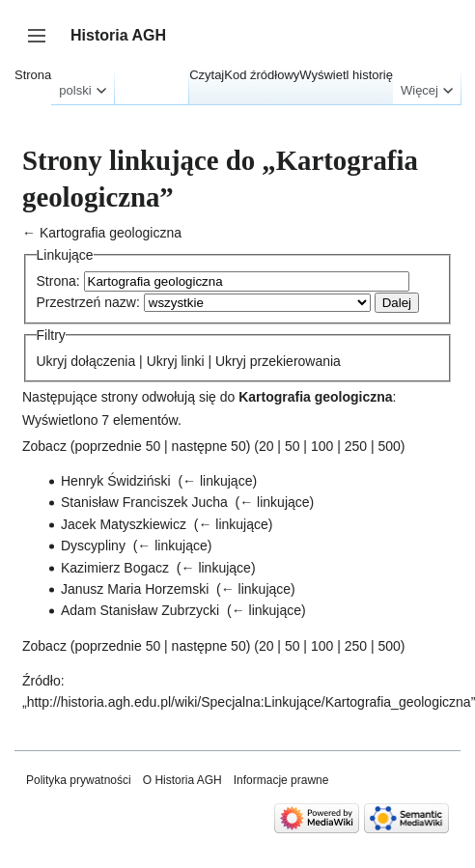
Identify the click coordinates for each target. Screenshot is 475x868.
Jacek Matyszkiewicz (124, 524)
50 (293, 446)
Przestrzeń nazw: (88, 302)
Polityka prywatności (79, 780)
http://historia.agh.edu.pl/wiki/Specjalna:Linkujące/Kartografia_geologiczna (249, 702)
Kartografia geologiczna (111, 233)
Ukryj (52, 361)
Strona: (58, 281)
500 (389, 446)
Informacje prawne (281, 780)
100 (322, 446)
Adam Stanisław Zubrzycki (140, 610)
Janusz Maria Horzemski (135, 589)
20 (266, 446)
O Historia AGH (182, 780)
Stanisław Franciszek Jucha (144, 502)
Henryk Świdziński (116, 481)
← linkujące (217, 481)
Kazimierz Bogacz (115, 568)
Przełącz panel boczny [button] (43, 45)
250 (356, 446)
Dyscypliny (93, 546)
